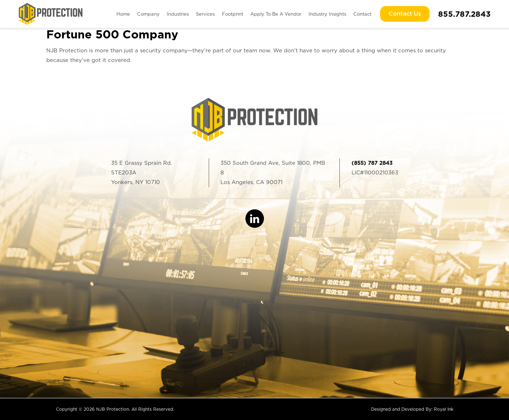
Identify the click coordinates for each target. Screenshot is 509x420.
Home (123, 14)
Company (148, 14)
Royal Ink (444, 409)
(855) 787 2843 (372, 163)
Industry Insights (327, 14)
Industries (178, 14)
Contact (362, 14)
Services (205, 14)
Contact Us (405, 14)
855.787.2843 (464, 14)
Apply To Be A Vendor (276, 14)
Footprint (233, 14)
